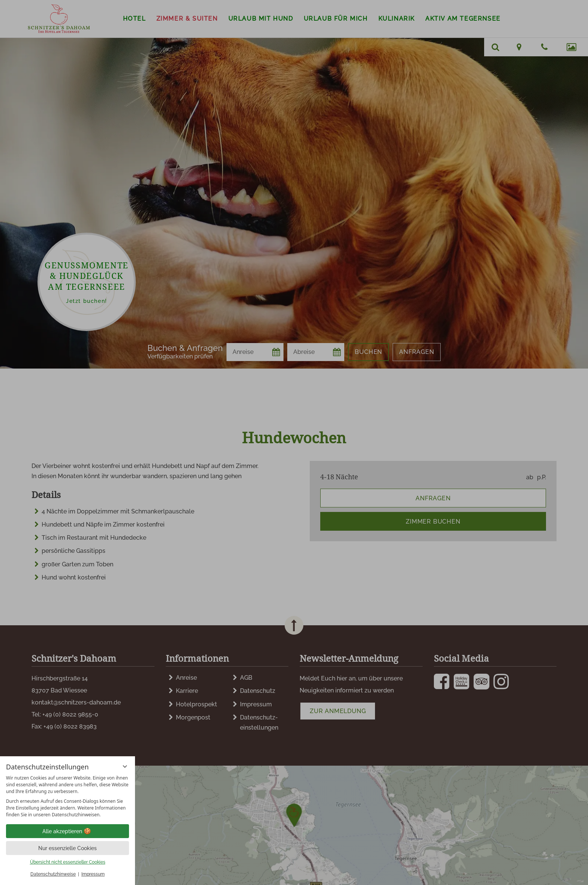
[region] (67, 796)
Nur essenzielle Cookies (67, 848)
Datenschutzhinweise (53, 874)
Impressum (93, 874)
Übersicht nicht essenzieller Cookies (68, 862)
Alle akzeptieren (67, 831)
